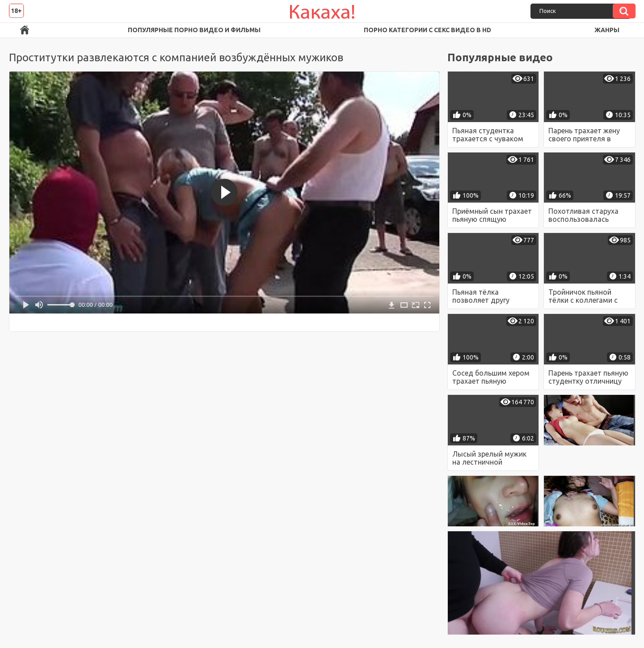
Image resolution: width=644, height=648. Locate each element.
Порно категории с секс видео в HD (427, 30)
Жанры (607, 30)
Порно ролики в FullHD (25, 30)
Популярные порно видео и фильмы (194, 30)
